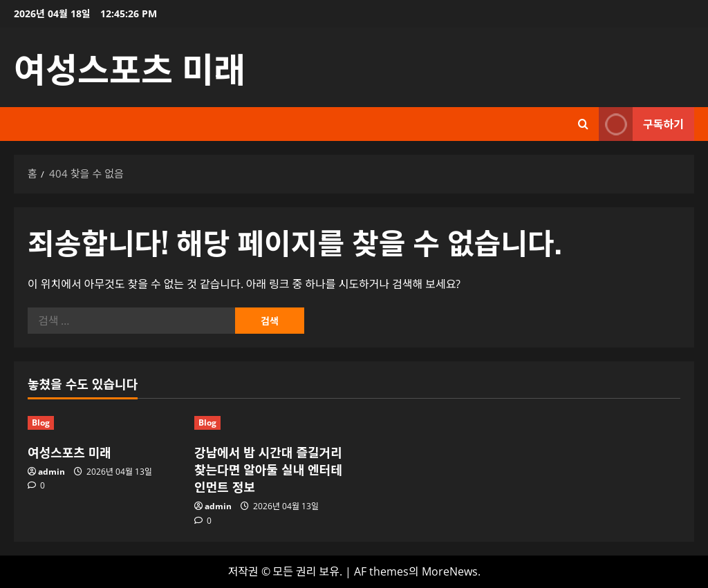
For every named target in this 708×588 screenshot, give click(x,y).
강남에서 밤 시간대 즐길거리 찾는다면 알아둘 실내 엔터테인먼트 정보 (268, 469)
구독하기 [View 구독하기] (641, 124)
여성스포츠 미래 (130, 67)
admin (52, 472)
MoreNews (450, 571)
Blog (41, 423)
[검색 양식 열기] (583, 124)
